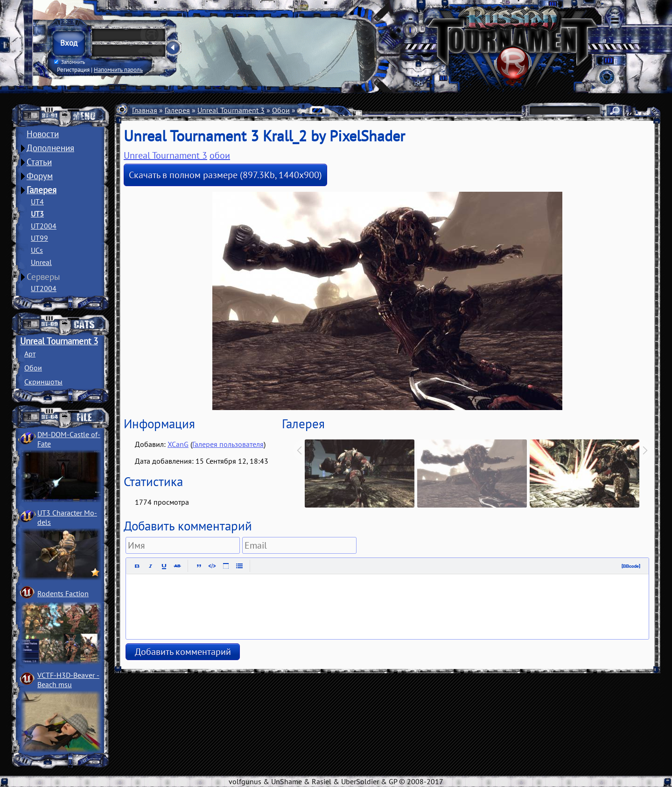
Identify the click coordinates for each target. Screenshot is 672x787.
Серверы (43, 277)
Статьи (39, 162)
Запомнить (70, 62)
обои (220, 155)
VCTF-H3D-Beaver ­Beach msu (68, 680)
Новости (43, 134)
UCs (37, 250)
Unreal (41, 262)
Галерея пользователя (228, 444)
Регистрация (73, 70)
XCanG (178, 444)
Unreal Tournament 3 (59, 341)
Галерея (42, 190)
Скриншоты (43, 382)
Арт (30, 354)
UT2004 (44, 226)
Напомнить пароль (118, 70)
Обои (33, 368)
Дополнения (50, 148)
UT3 (37, 214)
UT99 (39, 238)
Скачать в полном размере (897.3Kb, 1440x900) (225, 175)
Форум (40, 176)
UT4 (37, 202)
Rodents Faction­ (63, 593)
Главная (145, 110)
